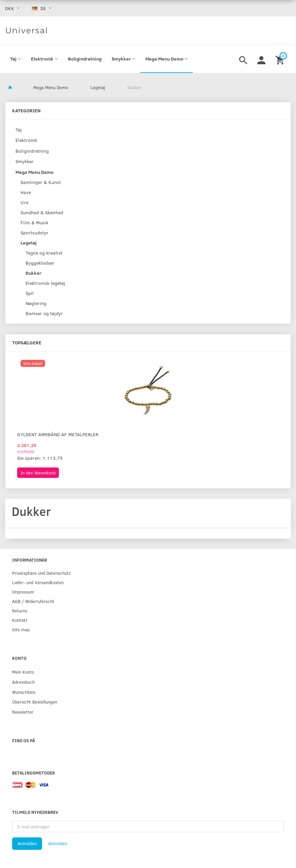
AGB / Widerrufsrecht (33, 601)
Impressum (23, 592)
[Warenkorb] (281, 59)
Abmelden (58, 843)
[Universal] (27, 31)
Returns (20, 611)
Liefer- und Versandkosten (38, 582)
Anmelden (27, 843)
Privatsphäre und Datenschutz (41, 573)
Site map (21, 629)
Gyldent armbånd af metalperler (58, 434)
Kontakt (20, 620)
